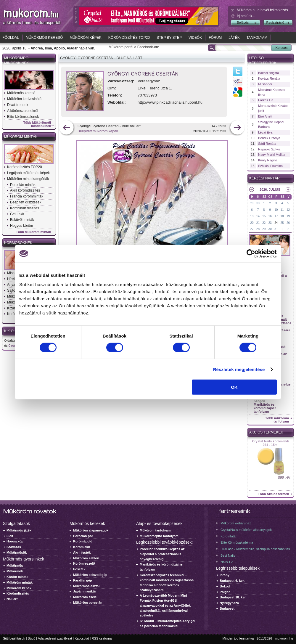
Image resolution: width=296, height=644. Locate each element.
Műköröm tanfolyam (155, 530)
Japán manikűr (85, 591)
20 (252, 223)
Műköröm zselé (85, 597)
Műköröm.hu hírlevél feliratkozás (262, 10)
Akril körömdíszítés (25, 190)
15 (264, 216)
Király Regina (268, 160)
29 (252, 203)
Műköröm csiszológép (90, 575)
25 (282, 223)
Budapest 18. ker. (233, 597)
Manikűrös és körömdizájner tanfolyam (265, 408)
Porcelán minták (23, 185)
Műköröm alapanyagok (91, 530)
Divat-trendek (18, 105)
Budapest (227, 608)
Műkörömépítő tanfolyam (159, 536)
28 (258, 229)
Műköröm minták (21, 137)
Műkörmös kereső (44, 38)
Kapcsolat (82, 638)
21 (258, 223)
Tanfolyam (257, 38)
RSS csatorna (102, 638)
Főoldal (11, 38)
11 (282, 210)
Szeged (259, 401)
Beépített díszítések (26, 202)
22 (264, 223)
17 (276, 216)
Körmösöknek (18, 243)
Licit (10, 536)
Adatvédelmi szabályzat (55, 638)
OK (234, 387)
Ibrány (225, 575)
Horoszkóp (15, 541)
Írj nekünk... (246, 16)
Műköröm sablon (86, 558)
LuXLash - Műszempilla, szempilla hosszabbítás (255, 549)
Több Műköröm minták (33, 232)
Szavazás (14, 547)
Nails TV (227, 562)
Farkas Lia (266, 100)
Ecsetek (79, 569)
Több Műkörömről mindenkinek (37, 124)
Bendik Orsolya (269, 138)
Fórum (215, 38)
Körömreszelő (84, 563)
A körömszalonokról (23, 111)
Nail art (12, 599)
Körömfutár (229, 536)
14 (258, 216)
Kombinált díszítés (25, 208)
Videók (195, 38)
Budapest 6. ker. (232, 581)
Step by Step (169, 38)
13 (252, 216)
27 (252, 229)
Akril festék (82, 553)
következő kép (237, 128)
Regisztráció (275, 23)
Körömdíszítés (18, 593)
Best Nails (228, 555)
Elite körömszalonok (23, 117)
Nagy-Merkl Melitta (272, 155)
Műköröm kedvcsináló (24, 99)
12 (288, 210)
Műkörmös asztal (86, 586)
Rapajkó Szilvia (269, 149)
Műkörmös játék (19, 530)
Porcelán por (83, 536)
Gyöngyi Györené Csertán (143, 74)
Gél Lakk (17, 214)
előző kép (66, 128)
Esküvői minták (22, 220)
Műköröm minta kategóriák (28, 179)
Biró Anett (265, 116)
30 (258, 203)
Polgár (225, 592)
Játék (234, 38)
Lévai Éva (265, 132)
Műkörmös (15, 566)
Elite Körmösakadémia (237, 542)
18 (282, 216)
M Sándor (265, 84)
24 (276, 223)
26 (288, 223)
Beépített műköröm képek (98, 131)
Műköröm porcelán (88, 603)
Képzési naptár (264, 178)
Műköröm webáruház (236, 523)
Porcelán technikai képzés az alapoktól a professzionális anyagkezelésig (162, 554)
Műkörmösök (17, 553)
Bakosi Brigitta (268, 73)
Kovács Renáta (269, 78)
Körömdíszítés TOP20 (129, 38)
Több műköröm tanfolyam (277, 420)
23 (270, 223)
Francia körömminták (27, 196)
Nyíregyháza (229, 603)
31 (276, 229)
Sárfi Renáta (267, 144)
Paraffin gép (83, 580)
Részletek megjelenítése (239, 369)
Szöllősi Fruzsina (270, 166)
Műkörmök (15, 571)
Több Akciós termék (273, 494)
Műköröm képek (85, 38)
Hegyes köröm (21, 226)
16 (270, 216)
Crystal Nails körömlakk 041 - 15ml (271, 443)
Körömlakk (82, 547)
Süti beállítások (14, 638)
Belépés (243, 23)
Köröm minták (17, 577)
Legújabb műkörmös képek (28, 173)
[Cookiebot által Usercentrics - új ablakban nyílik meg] (251, 253)
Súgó (32, 638)
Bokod (225, 586)
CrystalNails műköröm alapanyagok (246, 530)
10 (276, 210)
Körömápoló (83, 541)
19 (288, 216)
